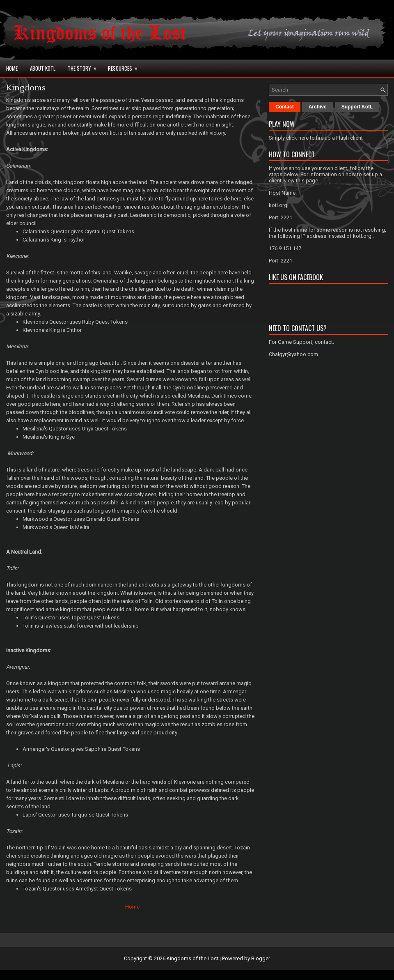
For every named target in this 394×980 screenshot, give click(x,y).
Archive (318, 107)
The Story (85, 66)
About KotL (43, 68)
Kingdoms (26, 88)
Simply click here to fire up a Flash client (316, 138)
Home (12, 68)
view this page (301, 181)
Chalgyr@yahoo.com (293, 354)
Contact (285, 107)
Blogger (261, 958)
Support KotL (357, 107)
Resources (125, 66)
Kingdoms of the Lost (192, 958)
